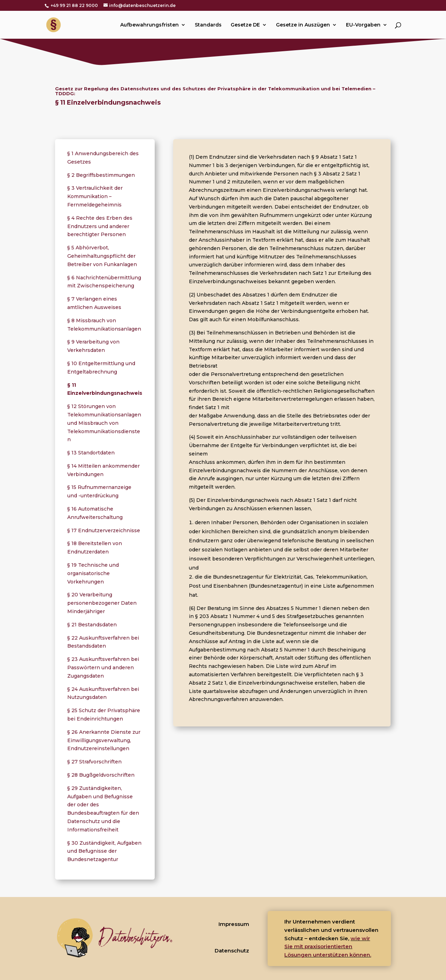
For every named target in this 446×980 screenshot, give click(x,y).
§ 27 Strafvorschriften (94, 762)
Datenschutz (232, 951)
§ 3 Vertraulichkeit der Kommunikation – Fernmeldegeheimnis (95, 196)
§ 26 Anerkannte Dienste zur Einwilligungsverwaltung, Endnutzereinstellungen (104, 740)
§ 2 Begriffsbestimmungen (101, 175)
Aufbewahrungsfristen (149, 25)
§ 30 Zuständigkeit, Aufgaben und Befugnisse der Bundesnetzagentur (104, 851)
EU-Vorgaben (363, 25)
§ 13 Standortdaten (91, 453)
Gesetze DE (245, 25)
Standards (208, 25)
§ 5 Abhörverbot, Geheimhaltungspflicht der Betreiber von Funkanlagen (102, 256)
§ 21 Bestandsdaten (92, 625)
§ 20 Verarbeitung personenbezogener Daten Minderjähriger (102, 603)
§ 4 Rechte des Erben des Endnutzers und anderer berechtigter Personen (100, 226)
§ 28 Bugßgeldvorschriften (101, 775)
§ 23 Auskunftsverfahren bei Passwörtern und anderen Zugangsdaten (103, 668)
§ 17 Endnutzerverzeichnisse (104, 530)
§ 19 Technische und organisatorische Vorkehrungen (93, 573)
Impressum (234, 924)
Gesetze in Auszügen (303, 25)
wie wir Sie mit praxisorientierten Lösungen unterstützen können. (328, 947)
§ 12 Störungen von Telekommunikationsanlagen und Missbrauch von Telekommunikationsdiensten (104, 423)
